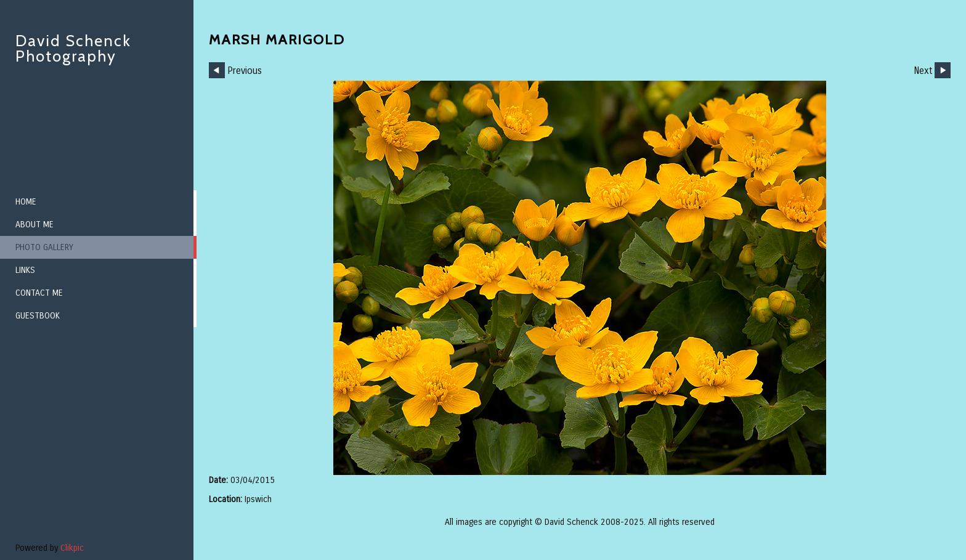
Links (25, 270)
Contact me (39, 293)
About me (34, 225)
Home (26, 202)
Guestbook (38, 316)
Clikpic (72, 548)
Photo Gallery (44, 247)
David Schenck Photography (73, 48)
